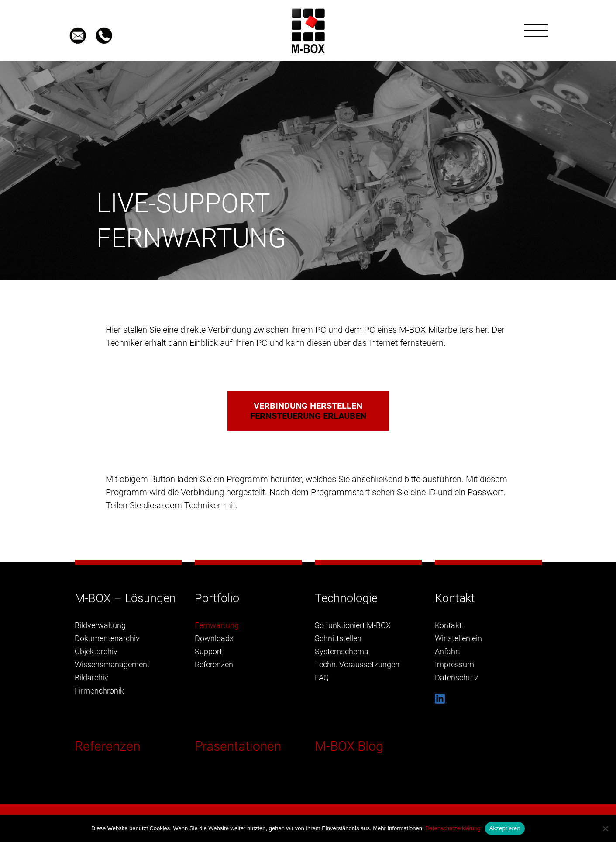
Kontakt (448, 625)
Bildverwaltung (100, 625)
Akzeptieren (505, 828)
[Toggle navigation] (536, 31)
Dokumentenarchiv (107, 638)
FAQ (322, 678)
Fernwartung (217, 625)
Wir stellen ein (458, 638)
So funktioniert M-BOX (353, 625)
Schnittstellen (338, 638)
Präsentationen (238, 746)
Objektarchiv (96, 651)
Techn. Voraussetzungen (357, 664)
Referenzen (107, 746)
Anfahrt (448, 651)
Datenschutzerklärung (453, 828)
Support (208, 651)
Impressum (454, 664)
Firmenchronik (99, 691)
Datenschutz (457, 678)
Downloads (214, 638)
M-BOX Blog (349, 746)
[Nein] (605, 828)
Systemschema (342, 651)
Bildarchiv (91, 678)
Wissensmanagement (112, 664)
